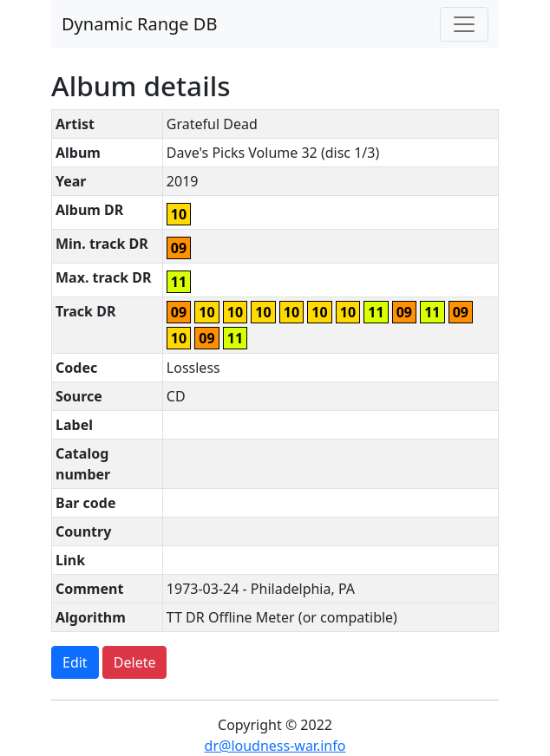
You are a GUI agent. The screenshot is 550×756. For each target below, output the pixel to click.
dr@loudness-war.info (275, 746)
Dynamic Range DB (139, 24)
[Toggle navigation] (464, 24)
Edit (75, 662)
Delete (135, 662)
